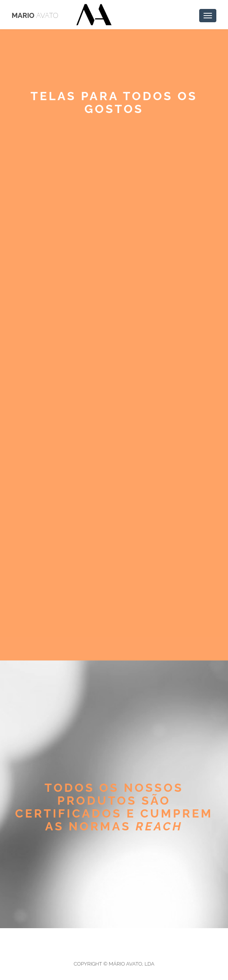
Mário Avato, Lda (132, 964)
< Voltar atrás (50, 156)
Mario (35, 15)
